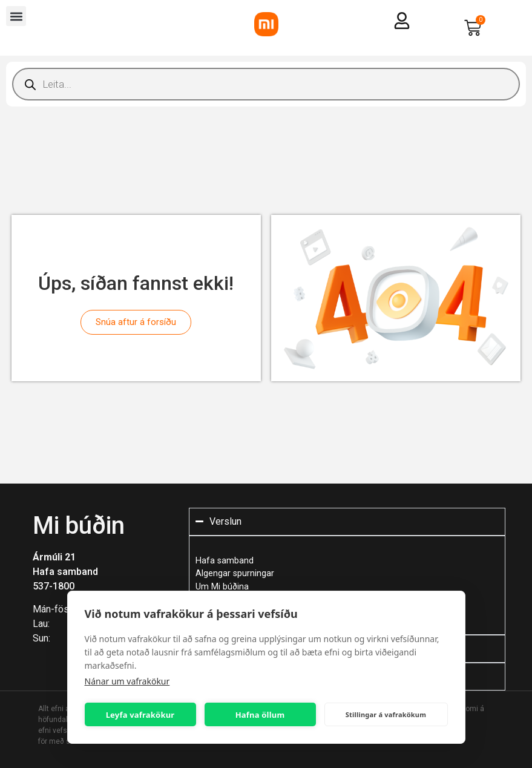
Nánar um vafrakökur (127, 681)
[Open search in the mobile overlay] (266, 84)
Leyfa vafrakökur (140, 715)
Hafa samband (65, 572)
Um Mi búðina (222, 587)
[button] (16, 16)
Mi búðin (79, 526)
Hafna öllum (260, 715)
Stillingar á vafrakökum (386, 714)
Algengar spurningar (235, 573)
